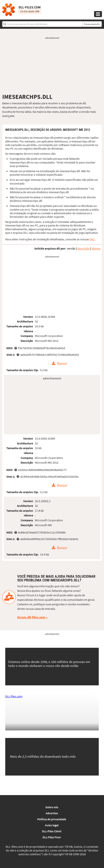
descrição (83, 248)
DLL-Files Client (52, 831)
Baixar (62, 364)
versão (71, 248)
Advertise (52, 813)
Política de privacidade (52, 819)
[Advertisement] (52, 66)
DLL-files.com (14, 696)
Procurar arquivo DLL (92, 24)
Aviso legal (52, 825)
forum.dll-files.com (31, 617)
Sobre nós (52, 807)
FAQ (92, 239)
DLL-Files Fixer (52, 837)
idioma (96, 248)
